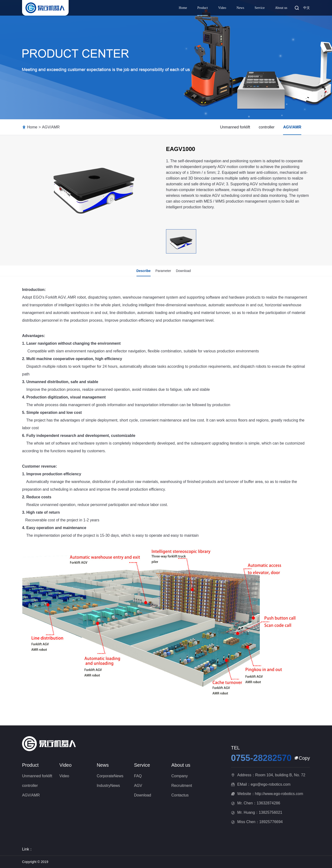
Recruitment (182, 786)
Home (183, 8)
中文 (307, 8)
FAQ (138, 776)
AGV (138, 786)
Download (183, 271)
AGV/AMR (51, 127)
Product (203, 8)
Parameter (163, 271)
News (240, 8)
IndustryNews (108, 786)
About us (281, 8)
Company (179, 776)
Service (260, 8)
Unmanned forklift (235, 127)
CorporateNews (110, 776)
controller (267, 127)
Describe (144, 271)
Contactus (180, 795)
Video (222, 8)
